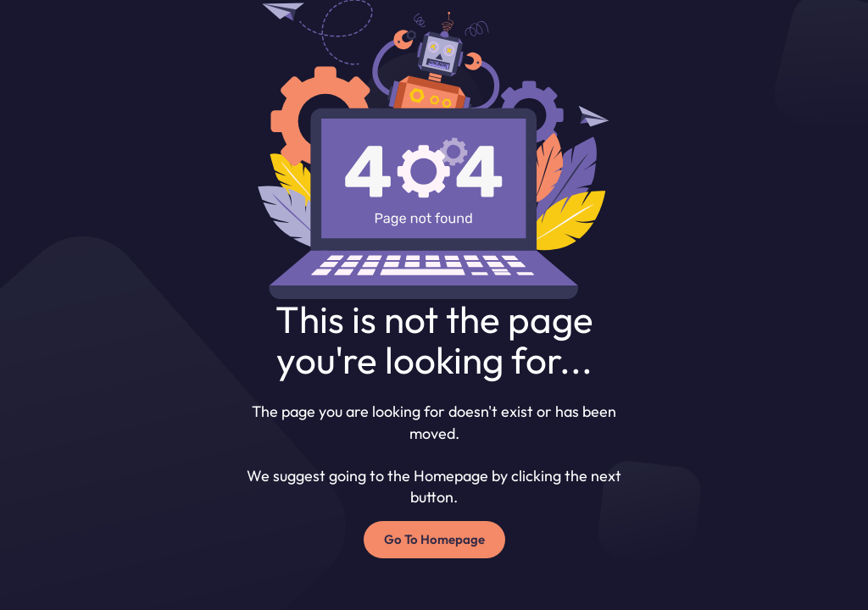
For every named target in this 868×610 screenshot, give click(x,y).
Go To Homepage (434, 539)
